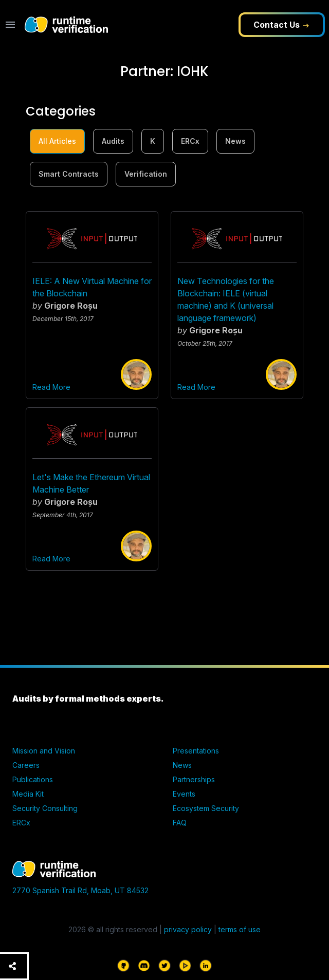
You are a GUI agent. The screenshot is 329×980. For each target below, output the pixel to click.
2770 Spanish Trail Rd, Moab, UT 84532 (80, 890)
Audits (113, 141)
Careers (26, 765)
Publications (33, 779)
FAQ (180, 823)
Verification (146, 174)
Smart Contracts (69, 174)
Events (184, 794)
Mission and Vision (44, 751)
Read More (51, 387)
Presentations (196, 751)
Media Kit (28, 794)
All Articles (57, 141)
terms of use (240, 929)
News (235, 141)
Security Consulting (45, 808)
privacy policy (188, 929)
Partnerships (194, 779)
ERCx (190, 141)
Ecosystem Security (206, 808)
